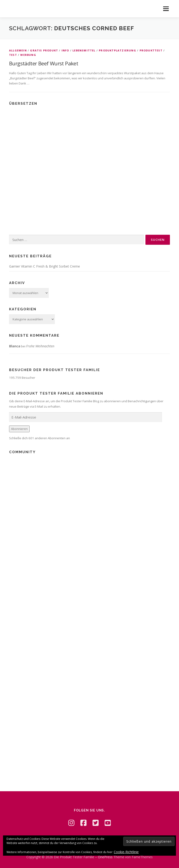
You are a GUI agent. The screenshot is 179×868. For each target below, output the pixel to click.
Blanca (15, 346)
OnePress (105, 857)
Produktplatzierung (117, 50)
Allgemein (18, 50)
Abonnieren (19, 429)
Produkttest (151, 50)
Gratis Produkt (44, 50)
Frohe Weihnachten (40, 346)
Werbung (28, 55)
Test (13, 55)
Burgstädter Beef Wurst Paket (44, 63)
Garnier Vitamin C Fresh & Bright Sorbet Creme (45, 266)
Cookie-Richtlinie (126, 852)
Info (65, 50)
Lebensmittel (84, 50)
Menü (166, 9)
